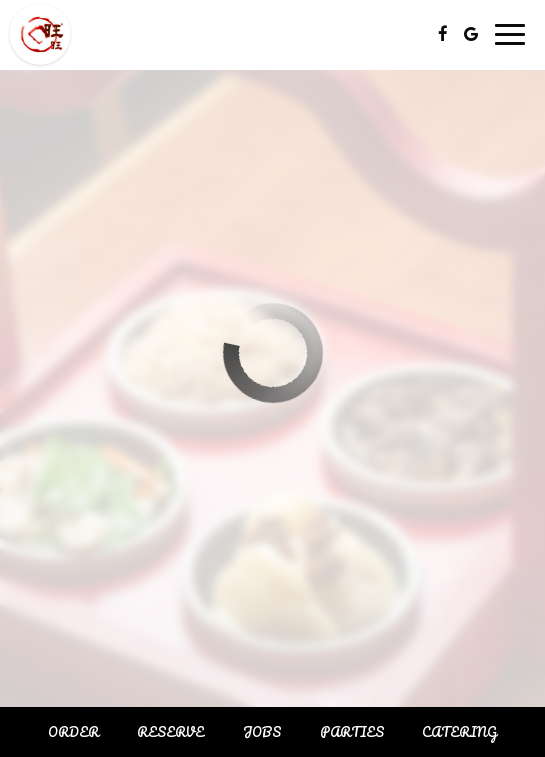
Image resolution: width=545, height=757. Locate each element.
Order (73, 731)
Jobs (262, 731)
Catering (459, 731)
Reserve (170, 731)
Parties (352, 731)
